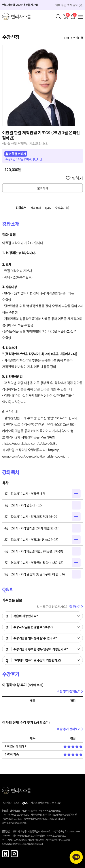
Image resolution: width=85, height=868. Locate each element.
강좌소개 (21, 208)
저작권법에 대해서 (16, 746)
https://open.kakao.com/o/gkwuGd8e (30, 444)
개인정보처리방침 (40, 803)
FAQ (17, 803)
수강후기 (62, 208)
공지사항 (7, 803)
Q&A (48, 208)
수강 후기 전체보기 (70, 691)
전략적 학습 (12, 754)
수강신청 (78, 38)
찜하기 (75, 178)
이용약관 (57, 803)
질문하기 (76, 607)
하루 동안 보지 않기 (67, 5)
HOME (66, 38)
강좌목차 (36, 208)
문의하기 (43, 188)
